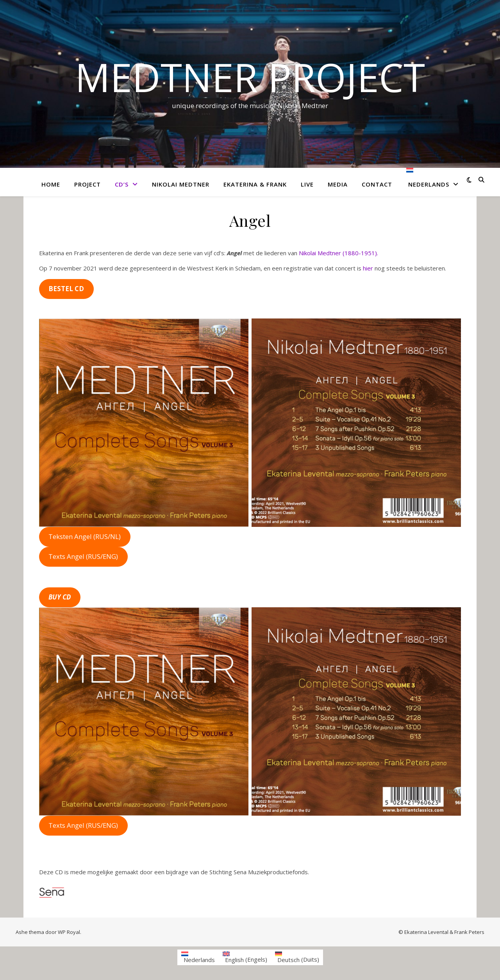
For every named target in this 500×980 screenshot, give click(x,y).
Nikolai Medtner (181, 184)
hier (368, 268)
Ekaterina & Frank (255, 184)
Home (51, 184)
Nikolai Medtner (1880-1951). (338, 253)
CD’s (122, 184)
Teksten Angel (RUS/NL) (85, 536)
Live (307, 184)
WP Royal (69, 932)
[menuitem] (429, 182)
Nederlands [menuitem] (199, 960)
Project (87, 184)
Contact (377, 184)
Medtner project (250, 77)
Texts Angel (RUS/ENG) (83, 556)
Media (338, 184)
